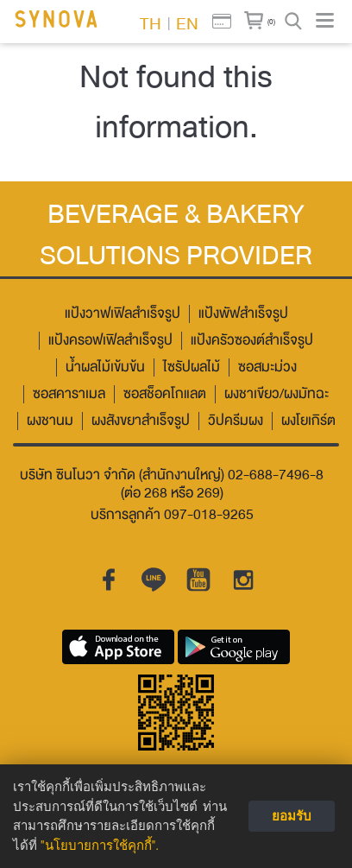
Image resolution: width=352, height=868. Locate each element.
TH (151, 22)
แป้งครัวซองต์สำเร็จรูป (252, 341)
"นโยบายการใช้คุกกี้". (100, 846)
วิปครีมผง (236, 421)
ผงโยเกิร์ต (308, 421)
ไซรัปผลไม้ (192, 367)
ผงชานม (50, 421)
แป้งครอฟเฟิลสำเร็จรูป (110, 341)
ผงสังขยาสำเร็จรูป (141, 421)
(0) (271, 22)
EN (187, 22)
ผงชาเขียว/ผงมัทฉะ (277, 394)
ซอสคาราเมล (69, 394)
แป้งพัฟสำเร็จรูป (243, 314)
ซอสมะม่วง (267, 367)
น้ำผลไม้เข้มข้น (105, 367)
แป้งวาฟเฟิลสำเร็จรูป (123, 314)
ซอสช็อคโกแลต (165, 394)
